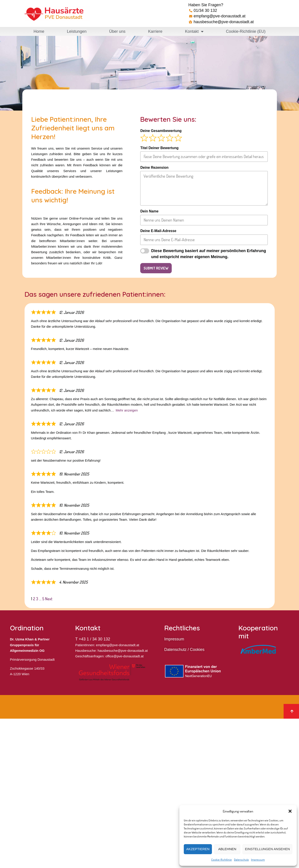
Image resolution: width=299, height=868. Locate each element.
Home (39, 31)
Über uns (117, 31)
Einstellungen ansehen (267, 849)
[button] (290, 811)
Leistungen (77, 31)
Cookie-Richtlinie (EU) (246, 31)
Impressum (258, 860)
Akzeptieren (198, 849)
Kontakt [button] (194, 31)
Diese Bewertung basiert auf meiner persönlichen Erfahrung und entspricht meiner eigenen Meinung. (209, 254)
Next (49, 599)
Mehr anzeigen (127, 410)
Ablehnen (227, 849)
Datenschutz (241, 860)
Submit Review (156, 268)
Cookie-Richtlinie (222, 860)
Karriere (155, 31)
